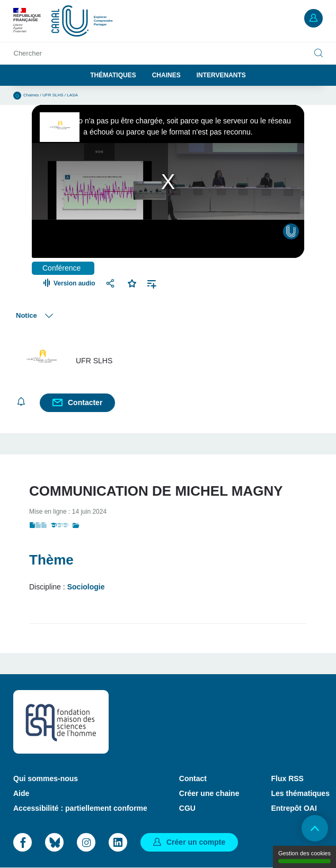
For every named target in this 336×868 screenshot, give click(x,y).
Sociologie (86, 587)
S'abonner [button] (21, 401)
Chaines (166, 75)
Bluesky (54, 842)
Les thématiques (300, 793)
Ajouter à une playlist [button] (152, 283)
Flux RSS (287, 778)
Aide (21, 793)
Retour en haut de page (315, 828)
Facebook (23, 842)
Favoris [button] (132, 282)
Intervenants (221, 75)
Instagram (86, 842)
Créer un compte (196, 842)
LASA (72, 95)
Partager (112, 283)
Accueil (17, 96)
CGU (187, 808)
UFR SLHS (53, 95)
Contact (193, 778)
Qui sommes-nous (46, 778)
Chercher (28, 53)
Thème (51, 560)
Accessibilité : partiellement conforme (80, 808)
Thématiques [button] (113, 75)
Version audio (74, 283)
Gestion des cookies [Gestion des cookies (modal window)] (304, 857)
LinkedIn (118, 842)
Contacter (85, 402)
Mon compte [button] (313, 18)
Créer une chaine (209, 793)
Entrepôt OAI (294, 808)
